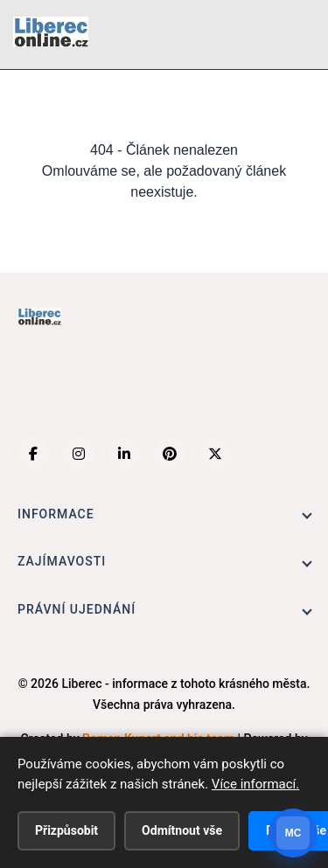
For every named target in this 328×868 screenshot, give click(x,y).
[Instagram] (79, 454)
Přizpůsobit (66, 830)
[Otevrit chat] (293, 833)
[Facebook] (33, 454)
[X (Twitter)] (215, 454)
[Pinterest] (170, 454)
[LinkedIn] (124, 454)
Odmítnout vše (182, 830)
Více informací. (255, 784)
